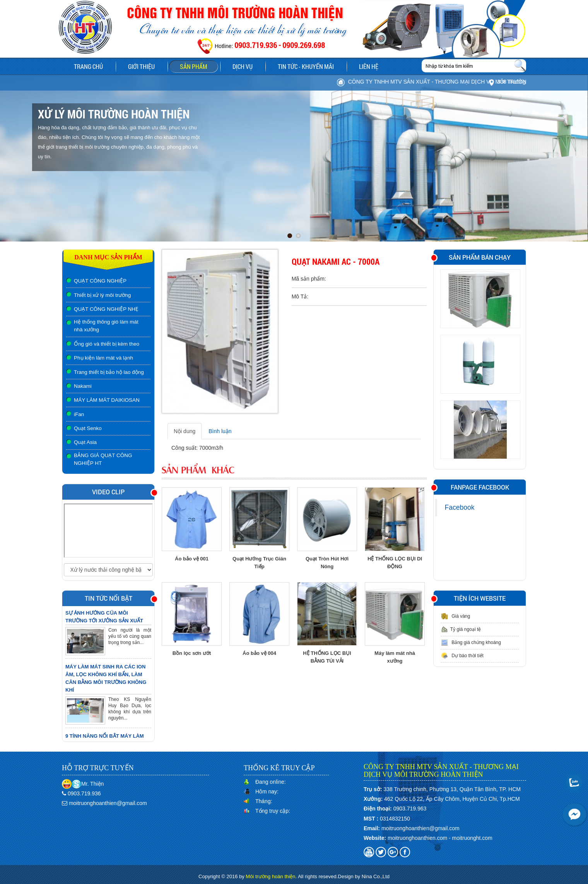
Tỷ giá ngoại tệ (461, 629)
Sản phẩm (199, 67)
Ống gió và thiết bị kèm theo (107, 344)
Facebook (460, 507)
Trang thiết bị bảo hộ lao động (109, 372)
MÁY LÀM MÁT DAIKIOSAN (107, 400)
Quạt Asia (85, 442)
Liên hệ (369, 66)
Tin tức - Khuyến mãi (306, 66)
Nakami (83, 386)
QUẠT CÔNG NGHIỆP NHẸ (106, 309)
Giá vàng (455, 616)
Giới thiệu (141, 66)
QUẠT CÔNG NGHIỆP (100, 281)
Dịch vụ (243, 66)
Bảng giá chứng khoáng (471, 642)
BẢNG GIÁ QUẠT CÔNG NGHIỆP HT (103, 459)
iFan (79, 414)
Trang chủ (88, 66)
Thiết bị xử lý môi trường (102, 295)
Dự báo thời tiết (462, 656)
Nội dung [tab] (185, 431)
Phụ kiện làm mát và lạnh (103, 358)
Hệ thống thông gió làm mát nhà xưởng (106, 326)
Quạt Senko (88, 428)
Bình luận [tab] (220, 431)
